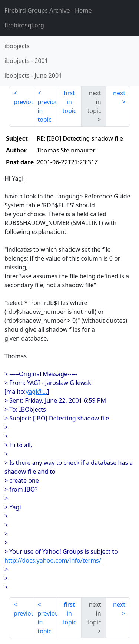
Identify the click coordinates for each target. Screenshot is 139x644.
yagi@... (36, 392)
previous (23, 102)
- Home (48, 10)
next (119, 93)
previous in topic (47, 111)
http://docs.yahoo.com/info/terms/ (53, 560)
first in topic (69, 102)
